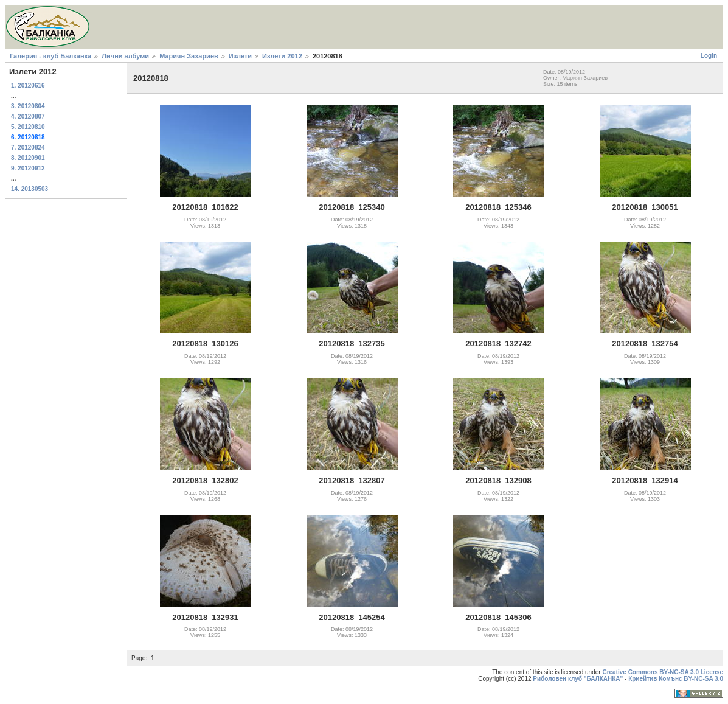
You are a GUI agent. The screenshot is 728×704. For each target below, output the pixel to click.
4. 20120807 (28, 117)
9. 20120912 (28, 168)
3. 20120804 (28, 106)
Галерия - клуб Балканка (50, 56)
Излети (240, 56)
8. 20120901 (28, 158)
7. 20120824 (28, 148)
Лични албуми (125, 56)
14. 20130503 (29, 189)
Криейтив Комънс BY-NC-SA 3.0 (676, 679)
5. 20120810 (28, 127)
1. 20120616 (28, 85)
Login (709, 56)
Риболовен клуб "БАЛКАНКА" (578, 679)
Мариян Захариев (189, 56)
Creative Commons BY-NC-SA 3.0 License (663, 672)
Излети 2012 (282, 56)
